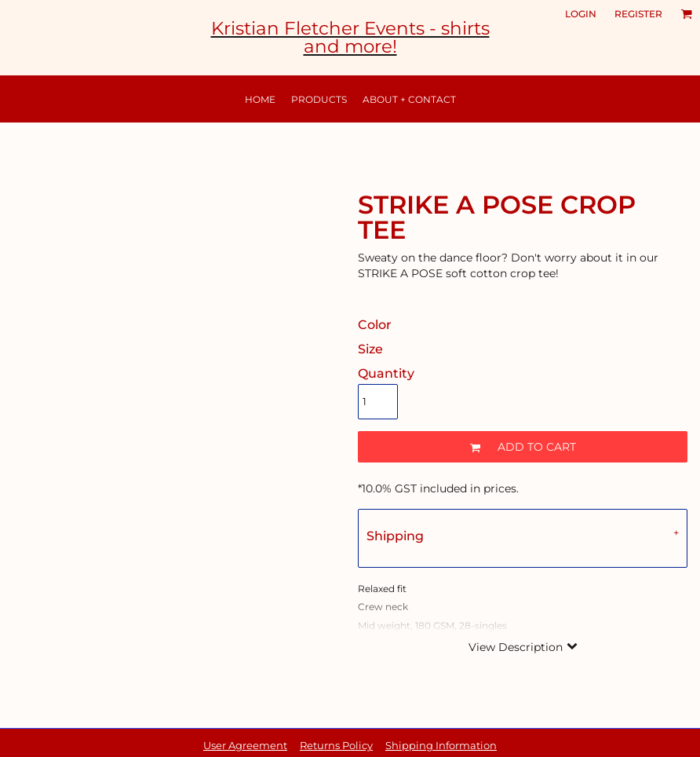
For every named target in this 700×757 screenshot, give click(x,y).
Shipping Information (441, 745)
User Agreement (245, 745)
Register (638, 14)
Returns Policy (336, 745)
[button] (686, 14)
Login (581, 14)
